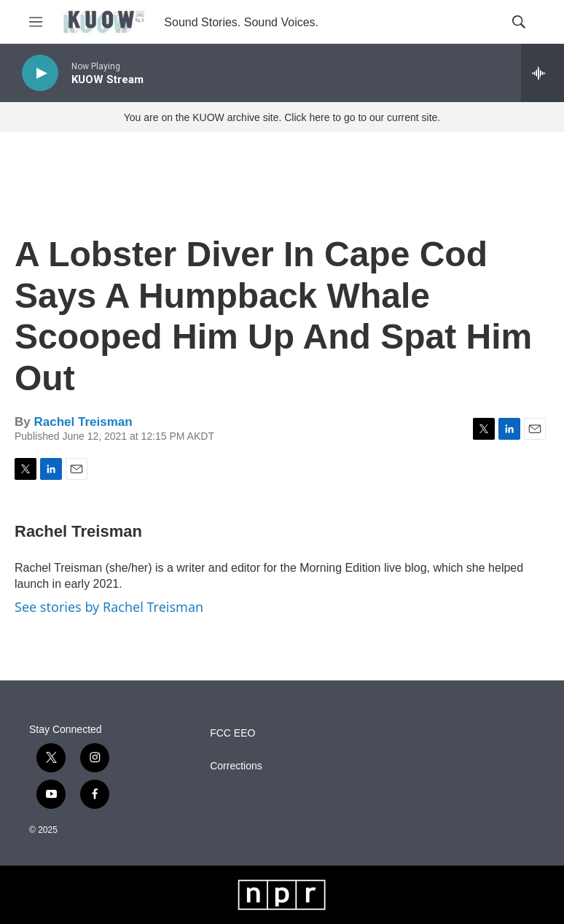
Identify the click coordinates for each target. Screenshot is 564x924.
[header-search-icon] (519, 22)
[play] (40, 73)
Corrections (236, 766)
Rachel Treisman (83, 422)
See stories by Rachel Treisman (109, 607)
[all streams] (543, 73)
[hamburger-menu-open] (36, 22)
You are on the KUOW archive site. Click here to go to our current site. (282, 117)
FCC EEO (232, 733)
